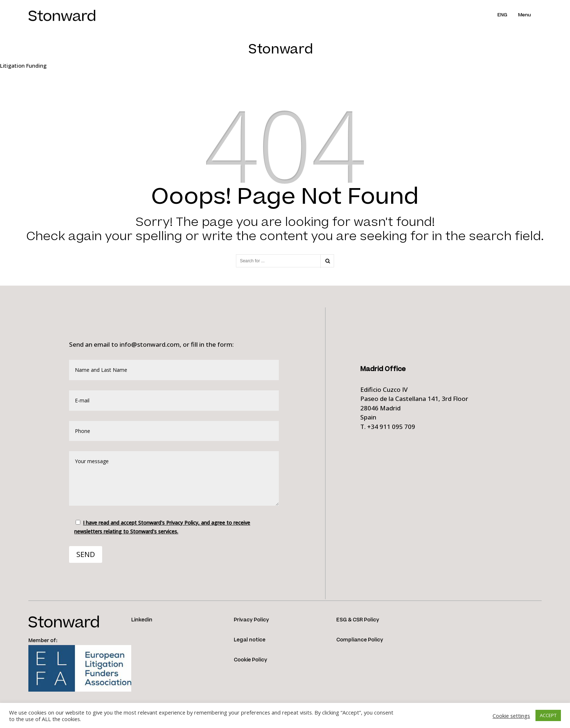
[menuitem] (508, 15)
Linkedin (142, 620)
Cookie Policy (250, 660)
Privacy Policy (251, 620)
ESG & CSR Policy (358, 620)
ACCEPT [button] (548, 715)
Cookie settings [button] (511, 716)
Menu (524, 15)
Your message (174, 478)
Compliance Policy (360, 640)
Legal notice (250, 640)
